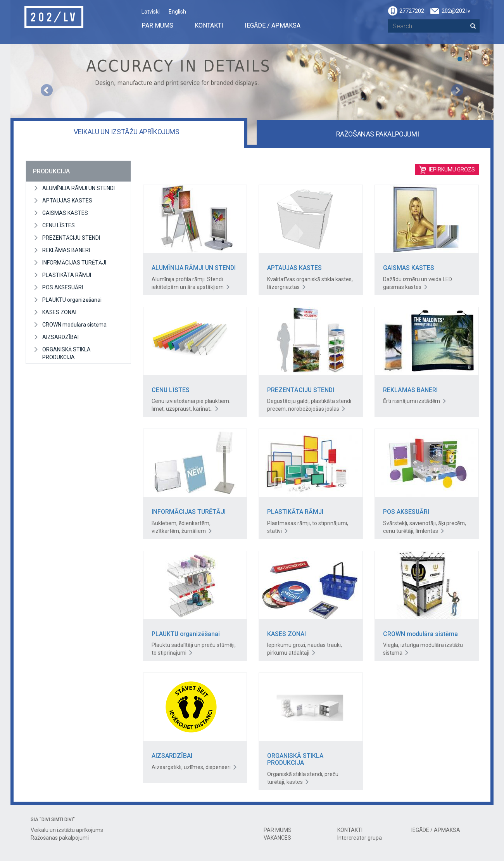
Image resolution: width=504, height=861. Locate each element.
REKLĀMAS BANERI (66, 250)
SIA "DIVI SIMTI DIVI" (53, 820)
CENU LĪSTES (59, 225)
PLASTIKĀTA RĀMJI (67, 275)
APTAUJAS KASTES (67, 201)
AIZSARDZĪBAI (60, 337)
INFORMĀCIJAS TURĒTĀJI (74, 263)
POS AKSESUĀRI (63, 287)
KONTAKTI (209, 25)
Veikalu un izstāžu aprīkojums (126, 132)
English (177, 12)
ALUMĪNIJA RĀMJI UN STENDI (79, 188)
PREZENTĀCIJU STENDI (71, 238)
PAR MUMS (157, 25)
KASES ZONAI (59, 312)
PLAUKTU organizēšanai (72, 300)
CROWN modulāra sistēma (74, 325)
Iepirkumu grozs (447, 170)
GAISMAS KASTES (65, 213)
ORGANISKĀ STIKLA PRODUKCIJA (66, 353)
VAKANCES (277, 838)
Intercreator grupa (360, 838)
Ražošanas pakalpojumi (378, 134)
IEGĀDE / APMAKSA (273, 25)
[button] (47, 73)
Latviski (151, 12)
